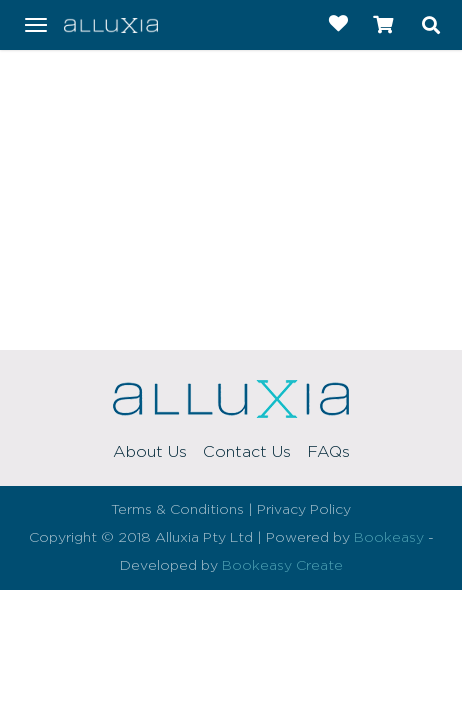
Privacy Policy (304, 510)
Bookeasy (389, 538)
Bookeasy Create (282, 566)
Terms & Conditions (177, 510)
